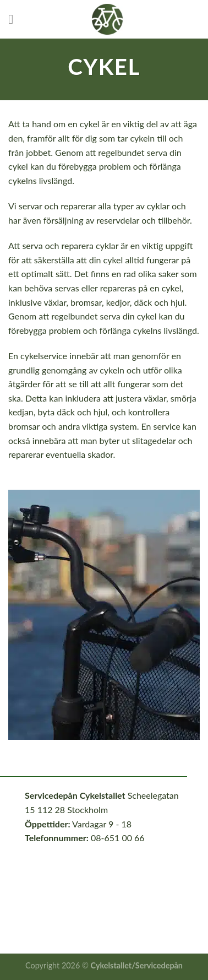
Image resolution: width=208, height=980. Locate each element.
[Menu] (15, 19)
